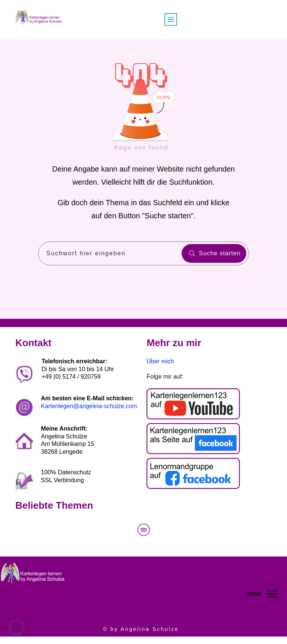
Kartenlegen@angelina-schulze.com (89, 406)
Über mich (161, 361)
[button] (16, 628)
